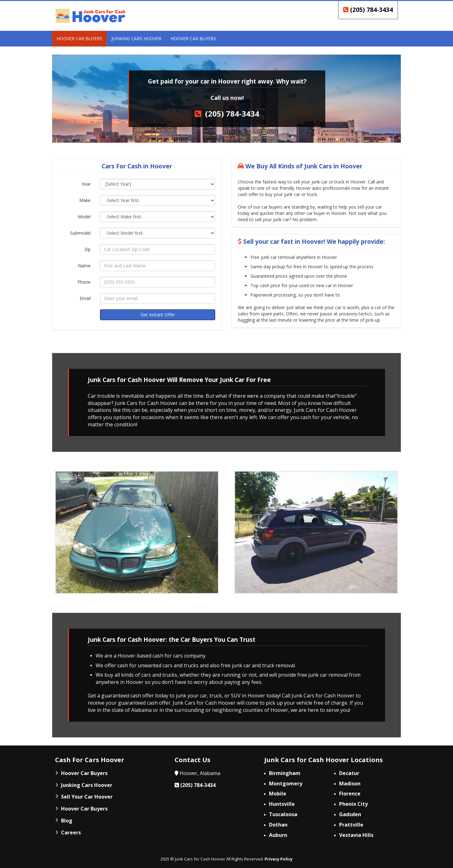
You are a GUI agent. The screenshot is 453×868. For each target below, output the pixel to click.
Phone (84, 282)
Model (84, 217)
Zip (87, 249)
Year (86, 184)
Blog (67, 821)
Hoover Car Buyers (84, 773)
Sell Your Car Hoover (87, 797)
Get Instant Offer (158, 315)
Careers (71, 833)
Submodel (80, 233)
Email (85, 298)
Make (85, 200)
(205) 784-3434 (368, 10)
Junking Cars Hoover (87, 785)
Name (84, 266)
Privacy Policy (279, 859)
